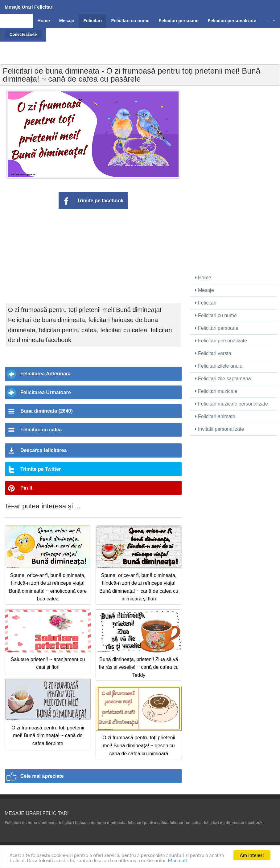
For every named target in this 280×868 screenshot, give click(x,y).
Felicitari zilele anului (219, 366)
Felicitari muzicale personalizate (231, 404)
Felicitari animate (215, 416)
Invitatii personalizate (220, 429)
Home (203, 278)
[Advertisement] (162, 42)
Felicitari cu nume (216, 315)
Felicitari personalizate (221, 341)
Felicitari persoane (217, 328)
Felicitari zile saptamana (223, 379)
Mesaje (204, 290)
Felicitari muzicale (216, 391)
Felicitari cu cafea (41, 430)
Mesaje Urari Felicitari (29, 7)
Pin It (26, 488)
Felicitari (206, 303)
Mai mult (178, 861)
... (267, 21)
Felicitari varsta (213, 353)
